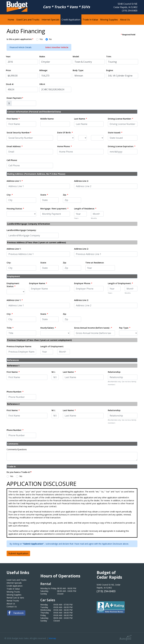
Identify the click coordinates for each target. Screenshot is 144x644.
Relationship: (114, 372)
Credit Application (15, 586)
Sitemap (52, 638)
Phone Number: (15, 392)
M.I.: (54, 372)
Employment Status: (13, 285)
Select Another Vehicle (57, 47)
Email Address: (15, 146)
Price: (9, 70)
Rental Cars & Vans (15, 598)
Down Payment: (15, 98)
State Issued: (115, 133)
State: (44, 195)
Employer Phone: (83, 283)
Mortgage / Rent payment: (54, 209)
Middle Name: (47, 119)
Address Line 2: (81, 181)
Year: (8, 56)
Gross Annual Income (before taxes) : (93, 328)
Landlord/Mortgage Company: (22, 230)
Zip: (66, 195)
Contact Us (12, 607)
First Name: (13, 119)
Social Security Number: (19, 133)
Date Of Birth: (65, 133)
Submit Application (18, 553)
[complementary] (136, 636)
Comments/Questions (17, 449)
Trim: (109, 56)
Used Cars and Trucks (17, 580)
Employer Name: (38, 283)
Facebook (15, 613)
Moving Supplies (14, 595)
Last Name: (81, 119)
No (50, 39)
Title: (10, 328)
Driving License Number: (121, 119)
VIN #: (42, 84)
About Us (11, 604)
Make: (42, 56)
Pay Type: (125, 328)
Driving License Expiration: (122, 146)
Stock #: (10, 84)
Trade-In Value (13, 589)
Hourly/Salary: (48, 328)
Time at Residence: (95, 263)
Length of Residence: (85, 209)
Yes (41, 39)
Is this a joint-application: (20, 39)
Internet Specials (14, 583)
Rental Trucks (13, 601)
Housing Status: (15, 209)
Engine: (110, 70)
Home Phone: (65, 146)
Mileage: (44, 70)
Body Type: (78, 70)
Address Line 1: (15, 181)
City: (10, 195)
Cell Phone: (12, 160)
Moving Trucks (13, 592)
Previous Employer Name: (19, 346)
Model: (76, 56)
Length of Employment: (120, 283)
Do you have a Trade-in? (19, 472)
